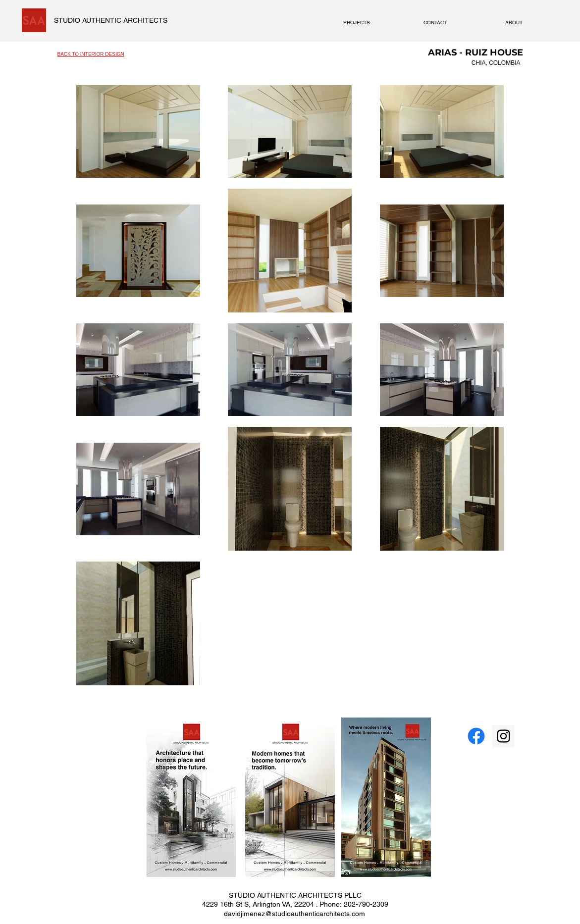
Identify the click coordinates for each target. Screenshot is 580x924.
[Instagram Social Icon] (503, 736)
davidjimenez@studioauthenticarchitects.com (294, 914)
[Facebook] (476, 736)
